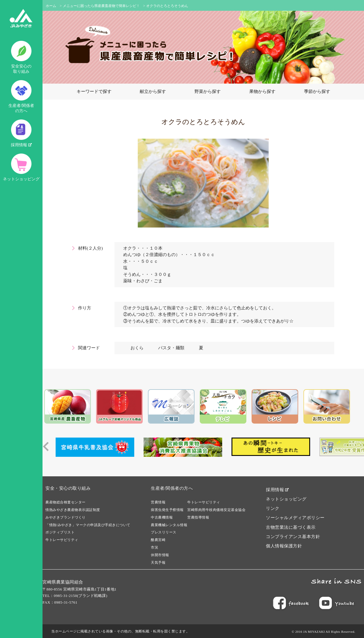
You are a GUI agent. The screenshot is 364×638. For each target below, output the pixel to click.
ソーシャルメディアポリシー (295, 518)
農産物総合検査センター (66, 502)
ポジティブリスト (60, 532)
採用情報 (21, 133)
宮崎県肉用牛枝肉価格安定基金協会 (216, 510)
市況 (154, 547)
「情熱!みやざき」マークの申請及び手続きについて (88, 525)
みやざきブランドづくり (66, 517)
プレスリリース (164, 532)
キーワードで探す (94, 91)
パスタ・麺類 (171, 348)
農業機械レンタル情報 (169, 525)
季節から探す (317, 91)
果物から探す (262, 91)
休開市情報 (160, 555)
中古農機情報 (162, 517)
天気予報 (158, 563)
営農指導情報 (198, 517)
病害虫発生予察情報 (167, 510)
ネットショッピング (21, 167)
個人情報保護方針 (284, 546)
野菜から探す (208, 91)
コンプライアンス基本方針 (293, 537)
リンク (273, 508)
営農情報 (158, 502)
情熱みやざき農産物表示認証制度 (73, 510)
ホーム (51, 6)
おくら (137, 348)
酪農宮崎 (158, 540)
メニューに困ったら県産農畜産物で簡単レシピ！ (101, 6)
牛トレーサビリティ (62, 540)
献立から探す (153, 91)
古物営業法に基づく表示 (291, 527)
